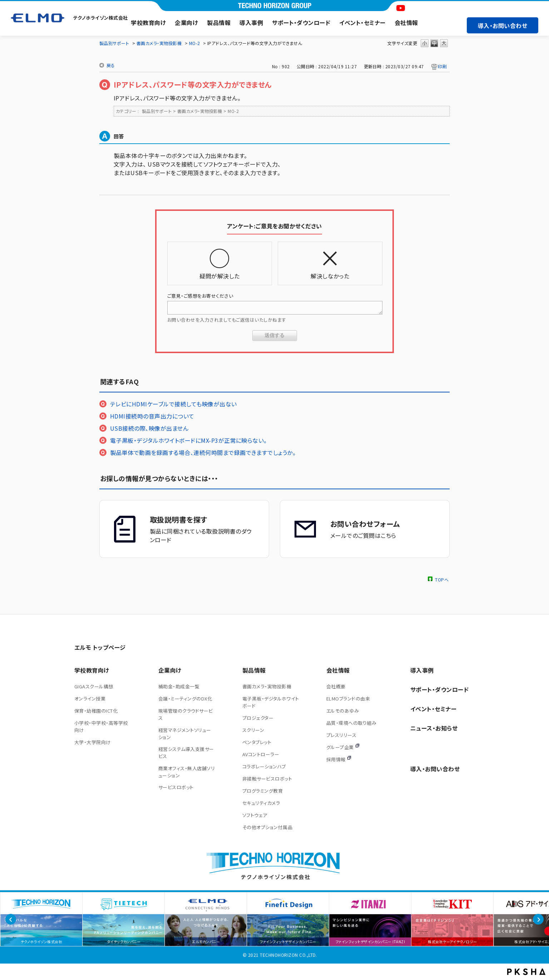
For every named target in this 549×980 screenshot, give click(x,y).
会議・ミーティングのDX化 (185, 699)
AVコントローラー (261, 754)
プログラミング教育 (263, 791)
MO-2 (195, 43)
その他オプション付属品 (267, 827)
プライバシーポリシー (438, 767)
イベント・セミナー (362, 23)
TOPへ (442, 579)
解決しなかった (330, 276)
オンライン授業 (90, 699)
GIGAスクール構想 (94, 686)
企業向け (186, 23)
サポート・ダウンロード (301, 23)
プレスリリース (341, 735)
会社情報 (406, 23)
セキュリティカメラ (261, 803)
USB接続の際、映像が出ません (149, 428)
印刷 (442, 66)
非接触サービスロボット (267, 779)
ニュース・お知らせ (434, 728)
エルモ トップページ (100, 647)
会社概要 (336, 686)
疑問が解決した (219, 276)
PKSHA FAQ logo (526, 972)
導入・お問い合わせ (503, 18)
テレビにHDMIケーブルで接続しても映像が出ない (174, 404)
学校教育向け (148, 23)
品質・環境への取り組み (351, 723)
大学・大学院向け (93, 742)
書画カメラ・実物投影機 (159, 43)
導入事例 (251, 23)
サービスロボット (176, 787)
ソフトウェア (255, 815)
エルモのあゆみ (343, 711)
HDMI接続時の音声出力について (152, 416)
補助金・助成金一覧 (179, 686)
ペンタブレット (257, 742)
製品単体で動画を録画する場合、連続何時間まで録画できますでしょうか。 (203, 452)
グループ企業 (343, 747)
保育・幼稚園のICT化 (96, 711)
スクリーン (253, 730)
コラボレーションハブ (264, 766)
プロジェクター (258, 718)
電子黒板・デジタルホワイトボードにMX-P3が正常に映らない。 (189, 440)
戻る (111, 65)
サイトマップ (426, 747)
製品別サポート (114, 43)
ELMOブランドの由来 (348, 699)
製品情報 (219, 23)
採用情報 (339, 759)
